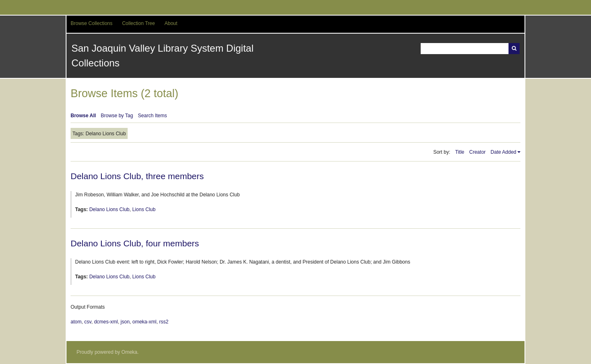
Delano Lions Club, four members (135, 243)
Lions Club (144, 209)
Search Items (152, 116)
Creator (477, 152)
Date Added (503, 152)
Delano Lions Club (109, 209)
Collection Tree (138, 23)
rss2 (164, 322)
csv (88, 322)
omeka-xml (145, 322)
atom (76, 322)
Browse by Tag (117, 116)
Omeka (129, 352)
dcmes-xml (106, 322)
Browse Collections (92, 23)
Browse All (83, 116)
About (171, 23)
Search (514, 49)
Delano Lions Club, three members (137, 176)
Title (460, 152)
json (125, 322)
